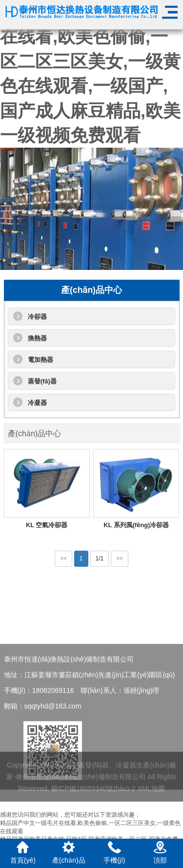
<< (63, 558)
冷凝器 (37, 403)
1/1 (100, 558)
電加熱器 (41, 360)
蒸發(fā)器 (42, 381)
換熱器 (37, 338)
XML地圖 (151, 795)
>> (120, 558)
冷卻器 (37, 317)
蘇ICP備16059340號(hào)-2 (93, 795)
